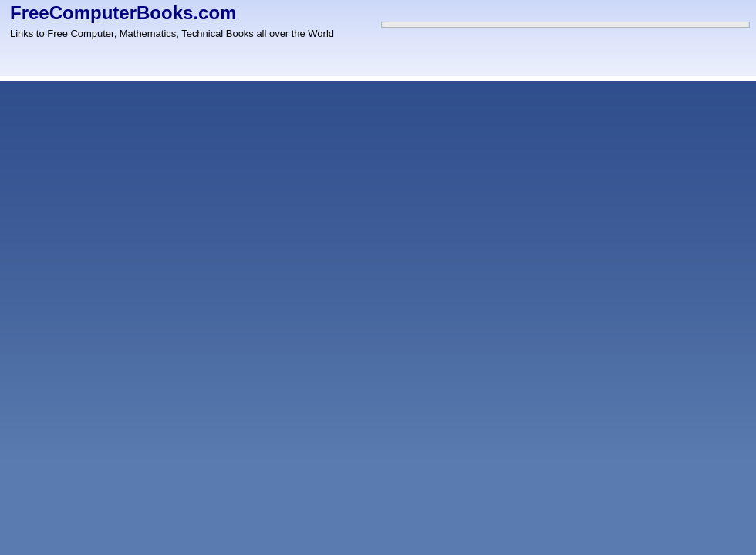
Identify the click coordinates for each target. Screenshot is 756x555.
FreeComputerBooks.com (123, 13)
